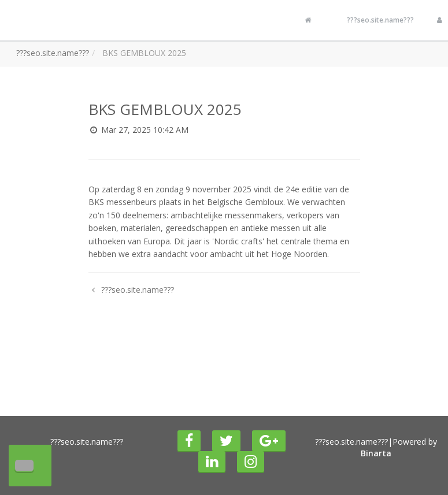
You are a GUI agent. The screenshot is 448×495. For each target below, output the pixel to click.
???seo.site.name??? (380, 20)
